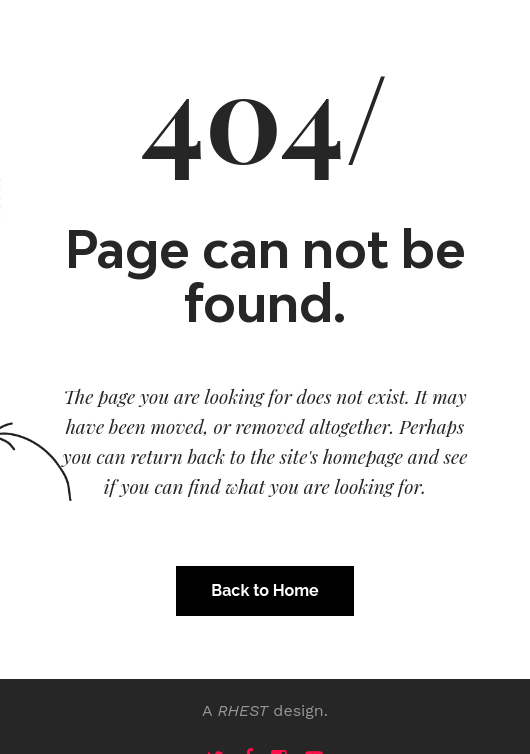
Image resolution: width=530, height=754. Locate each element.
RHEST (242, 710)
